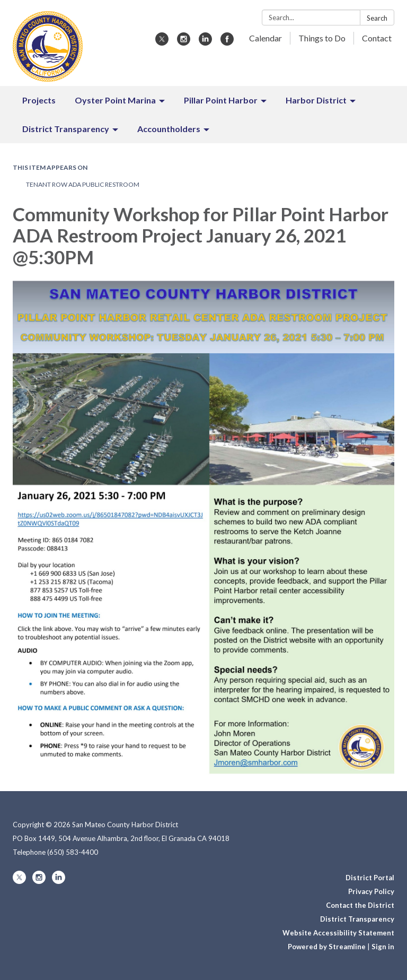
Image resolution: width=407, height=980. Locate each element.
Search (377, 18)
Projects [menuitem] (39, 100)
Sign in (383, 947)
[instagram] (184, 42)
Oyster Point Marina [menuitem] (115, 100)
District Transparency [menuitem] (66, 129)
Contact (377, 38)
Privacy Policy (371, 891)
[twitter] (162, 42)
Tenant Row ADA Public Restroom (83, 184)
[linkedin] (205, 42)
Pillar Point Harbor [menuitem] (221, 100)
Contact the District (360, 905)
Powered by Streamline (327, 947)
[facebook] (227, 42)
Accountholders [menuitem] (169, 129)
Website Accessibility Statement (338, 933)
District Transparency (357, 919)
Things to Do (322, 38)
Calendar (266, 38)
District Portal (370, 878)
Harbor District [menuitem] (316, 100)
